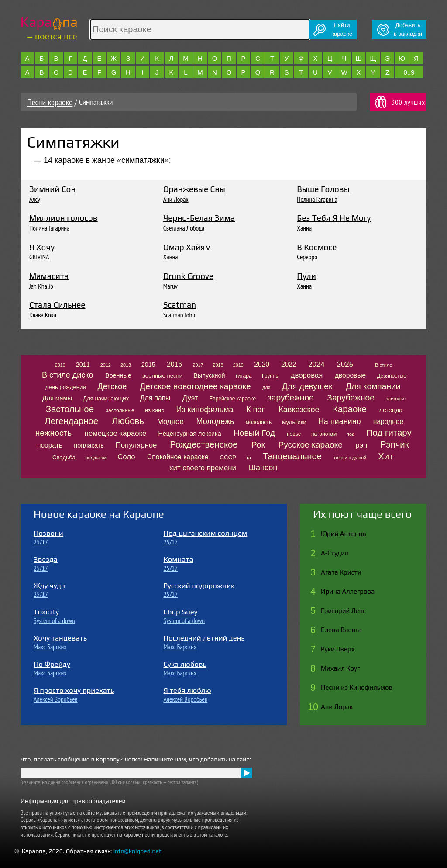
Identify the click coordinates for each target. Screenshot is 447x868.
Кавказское (299, 410)
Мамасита (49, 276)
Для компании (373, 386)
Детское (112, 386)
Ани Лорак (176, 199)
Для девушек (307, 386)
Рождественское (204, 444)
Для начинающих (106, 398)
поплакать (89, 445)
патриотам (324, 434)
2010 (60, 365)
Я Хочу (42, 247)
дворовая (307, 375)
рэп (361, 445)
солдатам (96, 458)
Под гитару (389, 433)
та (249, 458)
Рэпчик (395, 444)
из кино (155, 410)
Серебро (307, 257)
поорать (50, 445)
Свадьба (64, 457)
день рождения (66, 387)
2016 (174, 364)
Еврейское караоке (232, 399)
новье (294, 434)
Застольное (70, 409)
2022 (289, 364)
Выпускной (209, 375)
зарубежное (291, 398)
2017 (198, 365)
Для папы (155, 398)
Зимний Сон (52, 189)
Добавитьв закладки (408, 29)
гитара (244, 376)
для (266, 387)
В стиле (383, 365)
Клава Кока (43, 315)
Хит (385, 456)
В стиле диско (67, 375)
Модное (170, 422)
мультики (294, 422)
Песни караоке (50, 102)
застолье (396, 399)
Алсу (35, 199)
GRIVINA (39, 257)
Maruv (170, 286)
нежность (54, 433)
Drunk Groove (188, 276)
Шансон (263, 468)
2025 (345, 364)
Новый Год (254, 433)
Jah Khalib (41, 286)
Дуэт (190, 398)
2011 (83, 365)
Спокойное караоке (178, 457)
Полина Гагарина (317, 199)
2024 (316, 364)
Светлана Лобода (184, 228)
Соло (126, 457)
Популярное (136, 445)
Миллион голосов (64, 218)
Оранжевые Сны (194, 189)
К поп (256, 410)
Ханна (304, 228)
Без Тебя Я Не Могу (334, 218)
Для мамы (57, 398)
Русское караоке (310, 445)
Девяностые (392, 376)
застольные (120, 410)
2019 (238, 365)
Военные (118, 375)
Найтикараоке (342, 29)
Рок (258, 445)
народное (388, 422)
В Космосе (317, 247)
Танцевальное (292, 456)
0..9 (409, 72)
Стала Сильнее (57, 305)
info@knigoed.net (138, 851)
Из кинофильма (205, 410)
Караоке (350, 409)
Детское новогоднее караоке (195, 386)
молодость (259, 422)
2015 (148, 365)
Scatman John (179, 315)
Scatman (180, 305)
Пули (306, 276)
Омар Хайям (187, 247)
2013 (126, 365)
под (351, 434)
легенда (391, 410)
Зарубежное (351, 398)
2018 (218, 365)
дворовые (350, 375)
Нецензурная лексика (189, 434)
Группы (271, 376)
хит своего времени (203, 468)
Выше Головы (323, 189)
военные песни (162, 376)
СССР (228, 457)
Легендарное (71, 421)
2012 (106, 365)
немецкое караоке (116, 433)
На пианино (340, 421)
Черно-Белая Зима (199, 218)
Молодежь (215, 421)
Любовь (128, 421)
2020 (262, 364)
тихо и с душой (350, 458)
